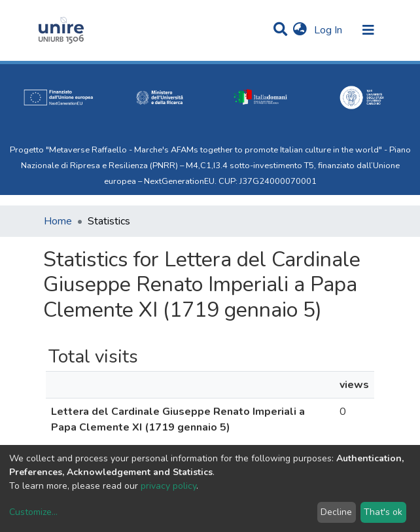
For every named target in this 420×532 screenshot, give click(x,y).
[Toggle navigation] (368, 30)
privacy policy (168, 486)
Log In (329, 30)
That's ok (383, 512)
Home (58, 221)
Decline (336, 512)
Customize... (33, 512)
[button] (300, 30)
